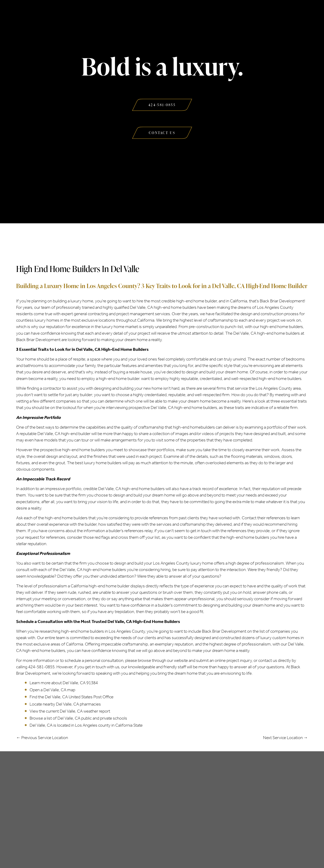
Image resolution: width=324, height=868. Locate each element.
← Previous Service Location (42, 738)
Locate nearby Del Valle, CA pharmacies (65, 704)
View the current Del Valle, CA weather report (70, 711)
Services (117, 12)
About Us (81, 12)
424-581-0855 (41, 667)
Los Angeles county (93, 725)
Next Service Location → (285, 738)
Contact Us (241, 12)
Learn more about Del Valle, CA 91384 (64, 683)
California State (129, 725)
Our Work (201, 12)
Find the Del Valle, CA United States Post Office (71, 697)
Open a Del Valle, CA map (52, 690)
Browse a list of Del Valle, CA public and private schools (78, 718)
